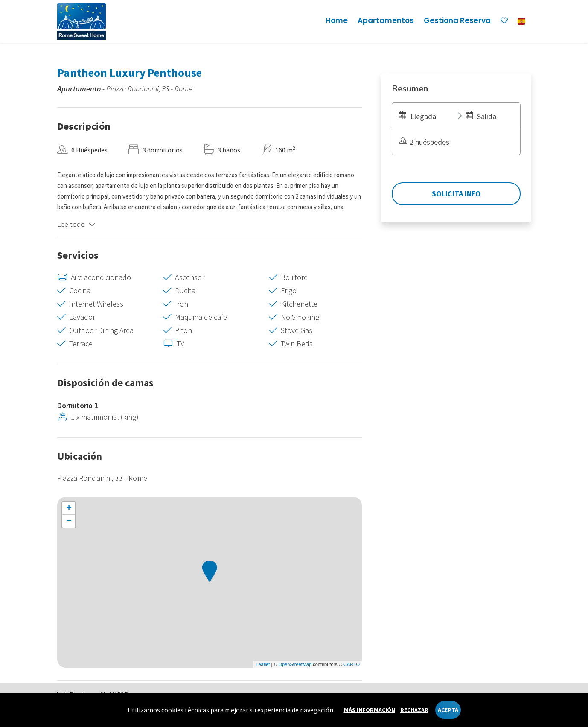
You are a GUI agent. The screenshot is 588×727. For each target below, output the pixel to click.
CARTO (352, 664)
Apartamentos (386, 20)
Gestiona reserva (457, 20)
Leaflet (263, 664)
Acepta (448, 710)
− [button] (69, 521)
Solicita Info (456, 194)
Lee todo (76, 224)
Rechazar (414, 710)
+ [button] (69, 508)
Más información (370, 710)
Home (337, 20)
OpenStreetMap (295, 664)
